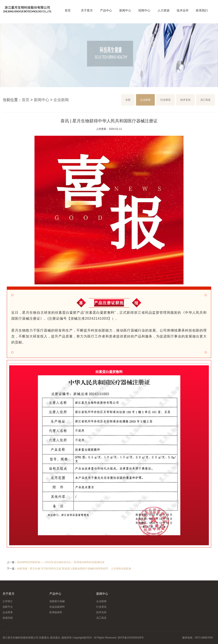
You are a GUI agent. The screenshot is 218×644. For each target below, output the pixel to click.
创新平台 (8, 607)
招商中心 (144, 10)
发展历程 (8, 618)
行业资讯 (165, 100)
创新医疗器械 (57, 601)
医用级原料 (56, 612)
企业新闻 (61, 100)
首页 (68, 10)
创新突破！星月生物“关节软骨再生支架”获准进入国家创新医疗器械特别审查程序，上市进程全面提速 (74, 569)
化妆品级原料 (57, 607)
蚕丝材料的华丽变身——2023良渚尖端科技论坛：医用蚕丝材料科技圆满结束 (61, 562)
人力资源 (163, 10)
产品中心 (106, 10)
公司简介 (8, 601)
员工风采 (205, 100)
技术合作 (183, 10)
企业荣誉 (8, 612)
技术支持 (185, 100)
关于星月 (87, 10)
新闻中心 (125, 10)
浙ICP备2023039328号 (131, 638)
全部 (128, 100)
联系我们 (202, 10)
